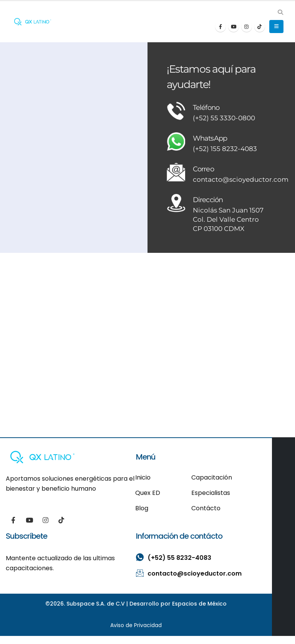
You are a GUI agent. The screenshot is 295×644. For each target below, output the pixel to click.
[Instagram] (247, 27)
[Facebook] (220, 27)
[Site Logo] (33, 22)
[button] (280, 12)
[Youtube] (234, 27)
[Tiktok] (260, 27)
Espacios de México (199, 604)
